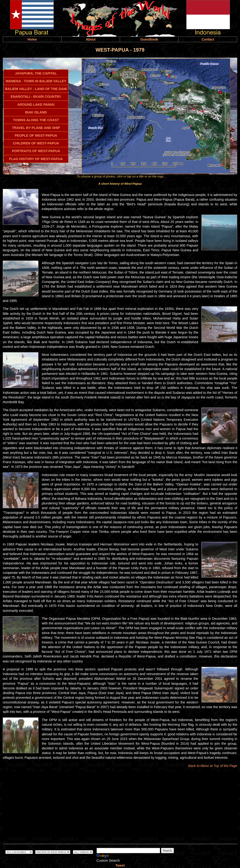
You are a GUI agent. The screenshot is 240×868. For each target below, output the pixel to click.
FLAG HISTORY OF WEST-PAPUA (36, 159)
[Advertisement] (120, 804)
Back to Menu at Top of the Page (213, 766)
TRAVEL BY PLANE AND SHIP (36, 128)
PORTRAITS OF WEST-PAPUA (36, 151)
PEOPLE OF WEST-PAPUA (36, 135)
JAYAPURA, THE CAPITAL (36, 73)
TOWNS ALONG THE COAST (36, 120)
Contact (208, 39)
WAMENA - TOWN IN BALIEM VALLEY (36, 81)
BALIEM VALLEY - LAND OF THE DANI (36, 89)
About (91, 39)
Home (32, 39)
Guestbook (149, 39)
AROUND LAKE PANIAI (36, 105)
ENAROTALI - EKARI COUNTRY (36, 97)
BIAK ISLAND (36, 112)
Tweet (120, 865)
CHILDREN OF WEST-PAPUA (36, 143)
